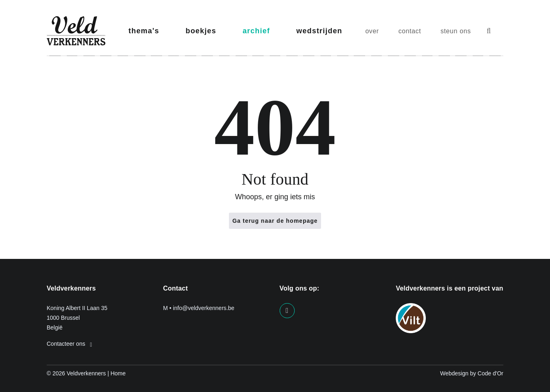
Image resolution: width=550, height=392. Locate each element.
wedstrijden (319, 31)
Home (118, 373)
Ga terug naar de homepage (275, 221)
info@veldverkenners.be (204, 308)
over (372, 31)
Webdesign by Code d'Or (472, 373)
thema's (144, 31)
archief (256, 31)
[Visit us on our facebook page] (287, 311)
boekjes (201, 31)
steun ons (456, 31)
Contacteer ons (69, 344)
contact (410, 31)
